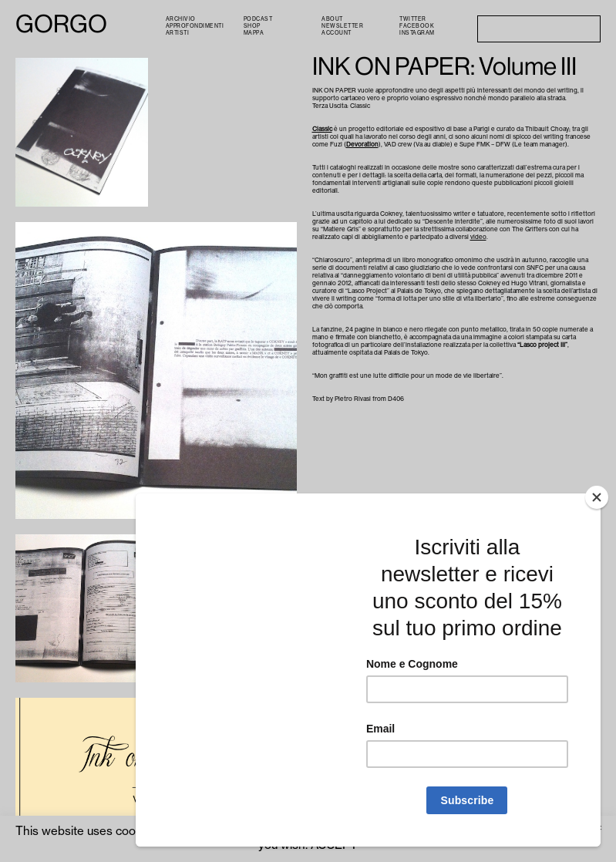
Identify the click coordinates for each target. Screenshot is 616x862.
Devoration (362, 144)
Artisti (178, 33)
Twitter (413, 19)
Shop (252, 26)
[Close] (597, 497)
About (332, 19)
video (478, 237)
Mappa (254, 33)
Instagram (417, 33)
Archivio (181, 19)
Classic (322, 129)
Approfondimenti (195, 26)
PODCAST (258, 19)
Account (337, 33)
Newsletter (342, 26)
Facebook (417, 26)
